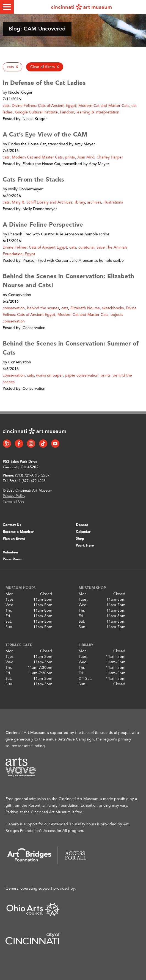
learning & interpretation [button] (98, 112)
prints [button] (70, 157)
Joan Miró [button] (86, 157)
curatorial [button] (86, 247)
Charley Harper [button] (110, 157)
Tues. (10, 600)
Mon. (10, 594)
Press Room (13, 559)
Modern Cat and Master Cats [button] (104, 106)
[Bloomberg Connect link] (7, 444)
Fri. (8, 616)
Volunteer (11, 552)
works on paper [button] (49, 375)
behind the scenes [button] (43, 308)
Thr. (9, 611)
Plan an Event (14, 539)
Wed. (10, 605)
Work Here (85, 546)
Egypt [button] (30, 254)
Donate (82, 525)
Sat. (9, 622)
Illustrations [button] (113, 202)
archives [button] (94, 202)
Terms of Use (13, 502)
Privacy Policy (14, 496)
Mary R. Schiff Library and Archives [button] (42, 202)
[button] (13, 67)
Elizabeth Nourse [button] (85, 308)
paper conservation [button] (82, 375)
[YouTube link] (55, 444)
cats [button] (6, 106)
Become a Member (18, 532)
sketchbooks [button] (113, 308)
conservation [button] (14, 308)
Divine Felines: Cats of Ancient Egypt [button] (44, 106)
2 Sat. (85, 679)
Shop (80, 539)
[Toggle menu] (7, 7)
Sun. (9, 627)
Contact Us (12, 525)
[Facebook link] (19, 444)
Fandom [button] (67, 112)
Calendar (83, 532)
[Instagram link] (31, 444)
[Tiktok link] (43, 444)
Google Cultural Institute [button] (36, 112)
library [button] (80, 202)
